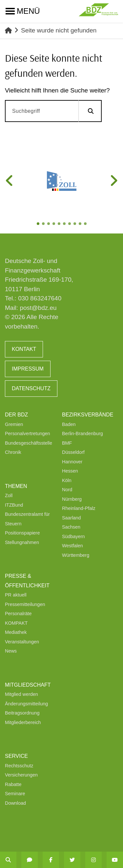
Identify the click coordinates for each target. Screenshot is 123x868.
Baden (69, 424)
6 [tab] (65, 224)
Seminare (15, 794)
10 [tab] (86, 224)
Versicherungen (21, 775)
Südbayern (73, 536)
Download (15, 803)
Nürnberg (72, 499)
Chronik (13, 452)
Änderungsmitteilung (26, 704)
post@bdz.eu (38, 308)
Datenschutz (31, 388)
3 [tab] (49, 224)
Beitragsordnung (22, 713)
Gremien (14, 424)
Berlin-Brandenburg (82, 434)
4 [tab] (54, 224)
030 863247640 (40, 298)
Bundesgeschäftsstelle (29, 443)
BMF (67, 443)
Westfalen (72, 546)
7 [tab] (70, 224)
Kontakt (24, 349)
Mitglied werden (21, 694)
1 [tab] (39, 224)
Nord (67, 490)
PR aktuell (16, 595)
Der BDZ (16, 415)
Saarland (72, 518)
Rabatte (13, 784)
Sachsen (71, 527)
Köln (67, 480)
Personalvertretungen (28, 434)
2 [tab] (44, 224)
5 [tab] (60, 224)
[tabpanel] (61, 181)
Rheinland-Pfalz (79, 508)
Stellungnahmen (22, 542)
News (11, 651)
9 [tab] (81, 224)
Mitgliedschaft (28, 685)
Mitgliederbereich (23, 722)
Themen (16, 486)
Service (16, 756)
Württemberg (76, 555)
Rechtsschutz (19, 766)
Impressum (28, 369)
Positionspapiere (22, 533)
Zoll (9, 495)
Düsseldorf (73, 452)
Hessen (70, 471)
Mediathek (16, 632)
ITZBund (14, 505)
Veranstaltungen (22, 642)
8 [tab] (75, 224)
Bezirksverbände (88, 415)
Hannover (72, 462)
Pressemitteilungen (25, 604)
